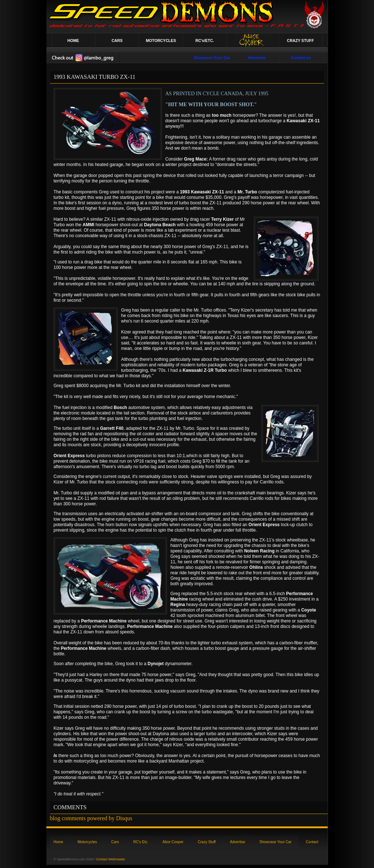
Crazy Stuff (207, 842)
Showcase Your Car (275, 842)
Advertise (238, 842)
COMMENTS (70, 807)
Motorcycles (87, 842)
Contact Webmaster (110, 859)
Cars (115, 842)
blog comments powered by (91, 818)
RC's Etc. (141, 842)
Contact (312, 842)
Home (59, 842)
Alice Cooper (173, 842)
